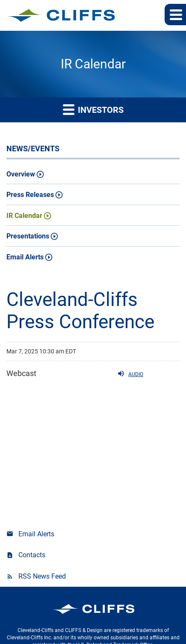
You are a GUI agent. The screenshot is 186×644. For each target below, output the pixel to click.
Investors (93, 109)
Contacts (32, 555)
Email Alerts (25, 257)
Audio (130, 373)
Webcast (21, 373)
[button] (175, 15)
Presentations (28, 236)
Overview (21, 174)
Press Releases (30, 195)
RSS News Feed (42, 576)
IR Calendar (24, 216)
